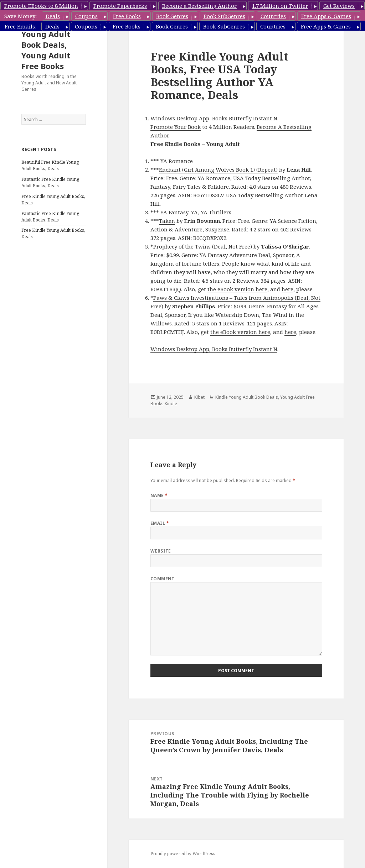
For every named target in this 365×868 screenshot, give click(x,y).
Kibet (199, 397)
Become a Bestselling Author (199, 6)
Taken (167, 221)
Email (160, 523)
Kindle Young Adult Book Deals (247, 397)
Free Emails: (20, 26)
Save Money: (20, 16)
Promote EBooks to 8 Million (41, 6)
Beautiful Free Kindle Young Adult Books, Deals (50, 165)
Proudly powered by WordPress (183, 854)
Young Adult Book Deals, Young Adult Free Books (46, 50)
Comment (163, 579)
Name (159, 495)
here (287, 289)
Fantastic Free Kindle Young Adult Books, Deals (50, 182)
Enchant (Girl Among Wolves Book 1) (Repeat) (218, 169)
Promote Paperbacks (120, 6)
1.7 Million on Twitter (280, 6)
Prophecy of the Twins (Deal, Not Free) (203, 246)
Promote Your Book (176, 127)
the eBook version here (237, 289)
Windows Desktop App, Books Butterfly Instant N (214, 118)
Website (161, 551)
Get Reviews (339, 6)
